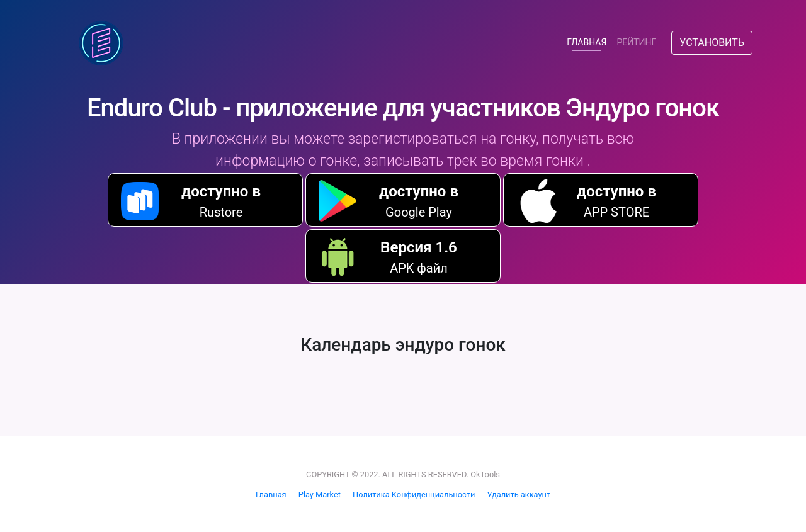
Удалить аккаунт (519, 495)
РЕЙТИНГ (636, 42)
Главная (271, 495)
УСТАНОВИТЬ (712, 42)
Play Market (320, 495)
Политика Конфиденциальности (414, 495)
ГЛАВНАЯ (589, 42)
